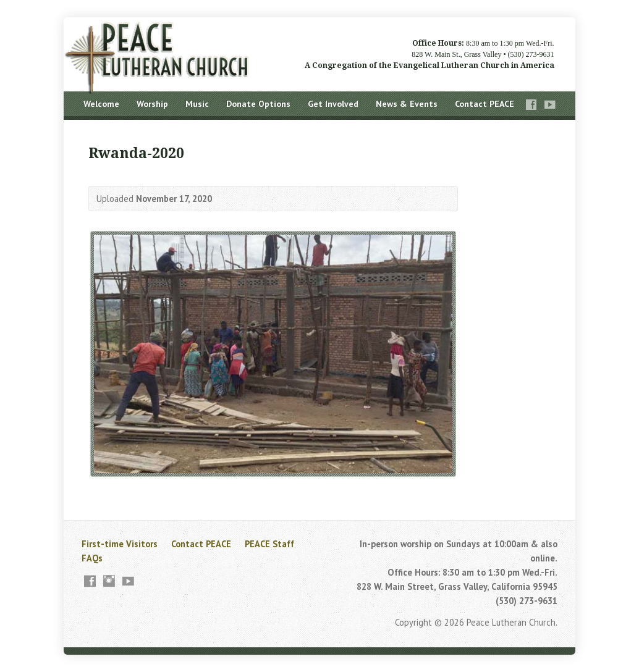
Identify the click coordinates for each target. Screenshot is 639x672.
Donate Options (258, 104)
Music (197, 104)
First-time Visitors (120, 544)
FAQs (92, 558)
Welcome (101, 104)
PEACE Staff (269, 544)
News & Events (407, 104)
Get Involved (333, 104)
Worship (152, 104)
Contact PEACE (485, 104)
